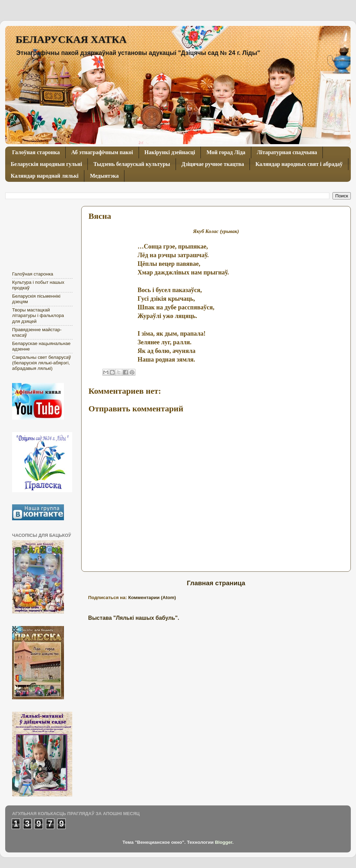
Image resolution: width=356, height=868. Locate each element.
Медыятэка (104, 176)
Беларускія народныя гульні (46, 164)
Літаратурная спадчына (287, 152)
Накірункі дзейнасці (170, 152)
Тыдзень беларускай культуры (132, 164)
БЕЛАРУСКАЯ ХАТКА (71, 39)
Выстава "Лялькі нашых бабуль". (134, 618)
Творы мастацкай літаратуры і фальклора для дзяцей (38, 315)
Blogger (224, 842)
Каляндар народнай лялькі (45, 176)
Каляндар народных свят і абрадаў (299, 164)
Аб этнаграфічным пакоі (102, 152)
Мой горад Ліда (226, 152)
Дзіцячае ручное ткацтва (213, 164)
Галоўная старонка (36, 152)
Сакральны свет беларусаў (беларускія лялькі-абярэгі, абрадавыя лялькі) (41, 363)
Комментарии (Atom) (152, 598)
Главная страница (216, 583)
